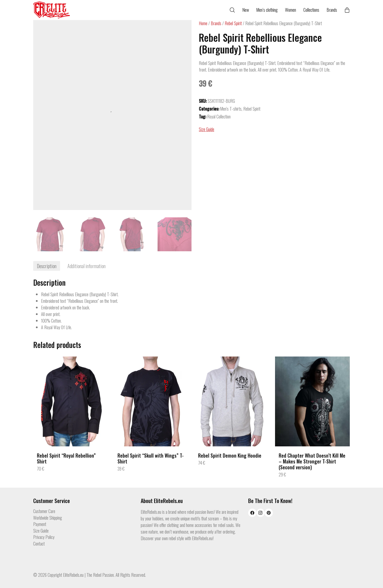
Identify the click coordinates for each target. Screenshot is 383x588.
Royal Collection (219, 116)
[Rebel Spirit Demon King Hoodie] (232, 401)
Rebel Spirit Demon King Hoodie (230, 455)
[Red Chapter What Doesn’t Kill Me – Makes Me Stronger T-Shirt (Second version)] (312, 401)
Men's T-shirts (231, 109)
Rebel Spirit (233, 23)
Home (203, 23)
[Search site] (232, 10)
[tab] (47, 266)
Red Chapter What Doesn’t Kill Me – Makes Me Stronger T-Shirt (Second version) (312, 461)
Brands (216, 23)
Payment (40, 524)
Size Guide (207, 129)
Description (47, 266)
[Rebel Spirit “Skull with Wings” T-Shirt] (151, 401)
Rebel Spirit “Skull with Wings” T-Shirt (151, 458)
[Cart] (347, 10)
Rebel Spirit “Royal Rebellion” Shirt (66, 458)
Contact (39, 544)
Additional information (86, 266)
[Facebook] (252, 513)
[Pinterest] (269, 513)
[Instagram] (261, 513)
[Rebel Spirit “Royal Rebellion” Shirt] (71, 401)
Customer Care (44, 511)
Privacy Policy (44, 537)
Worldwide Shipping (48, 518)
